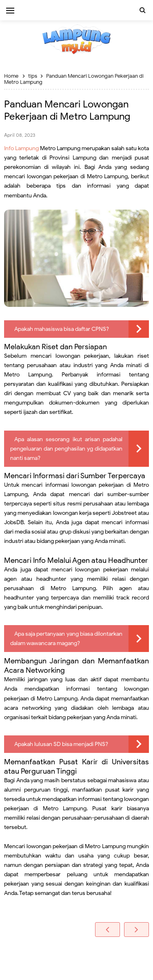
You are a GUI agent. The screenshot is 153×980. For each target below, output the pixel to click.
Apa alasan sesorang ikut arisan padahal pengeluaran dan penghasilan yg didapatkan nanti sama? (66, 449)
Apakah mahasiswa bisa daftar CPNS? (62, 329)
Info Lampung (21, 148)
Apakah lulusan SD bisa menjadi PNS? (61, 744)
